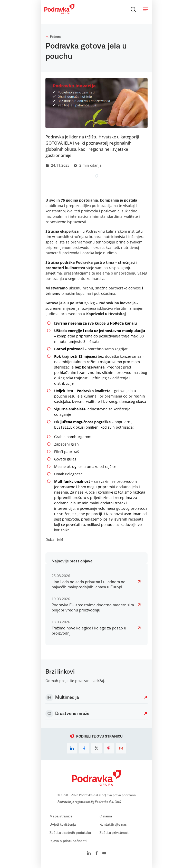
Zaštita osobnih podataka (70, 833)
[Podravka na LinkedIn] (89, 854)
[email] (121, 748)
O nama (106, 816)
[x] (96, 748)
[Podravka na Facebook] (97, 854)
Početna (54, 37)
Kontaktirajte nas (113, 825)
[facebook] (84, 748)
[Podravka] (59, 13)
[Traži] (133, 9)
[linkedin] (72, 748)
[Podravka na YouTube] (104, 854)
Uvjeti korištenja (63, 825)
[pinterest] (109, 748)
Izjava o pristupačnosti (68, 841)
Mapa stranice (61, 816)
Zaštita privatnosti (114, 833)
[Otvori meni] (146, 9)
